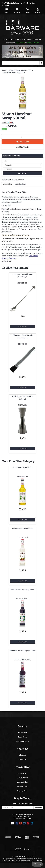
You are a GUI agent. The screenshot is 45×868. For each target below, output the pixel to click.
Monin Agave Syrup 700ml (22, 467)
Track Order (23, 737)
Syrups (30, 70)
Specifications (20, 184)
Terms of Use (22, 773)
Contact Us (23, 759)
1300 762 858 (20, 43)
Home (4, 70)
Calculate (23, 173)
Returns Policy (22, 782)
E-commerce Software (20, 818)
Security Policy (22, 786)
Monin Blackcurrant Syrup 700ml (22, 651)
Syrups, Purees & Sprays (17, 70)
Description (7, 184)
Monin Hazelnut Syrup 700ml (14, 72)
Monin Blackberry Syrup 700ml (22, 590)
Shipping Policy (22, 791)
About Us (22, 755)
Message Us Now (33, 43)
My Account (23, 733)
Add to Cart (23, 142)
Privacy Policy (23, 778)
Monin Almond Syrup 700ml (22, 529)
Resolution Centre (22, 741)
